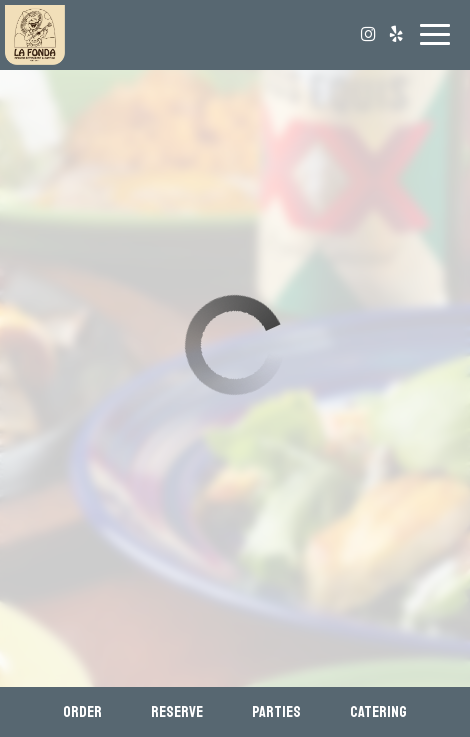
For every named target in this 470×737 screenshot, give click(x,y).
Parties (276, 712)
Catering (378, 712)
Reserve (177, 712)
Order (82, 712)
